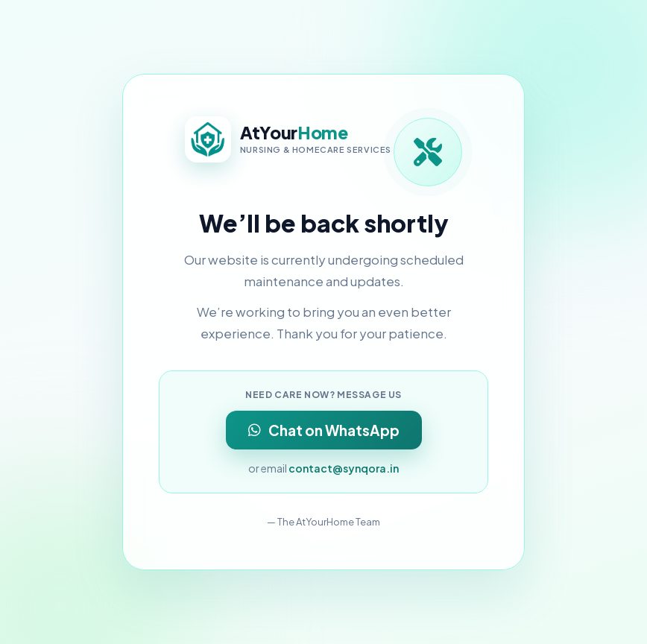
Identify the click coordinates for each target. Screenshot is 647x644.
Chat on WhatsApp (324, 430)
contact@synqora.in (344, 468)
